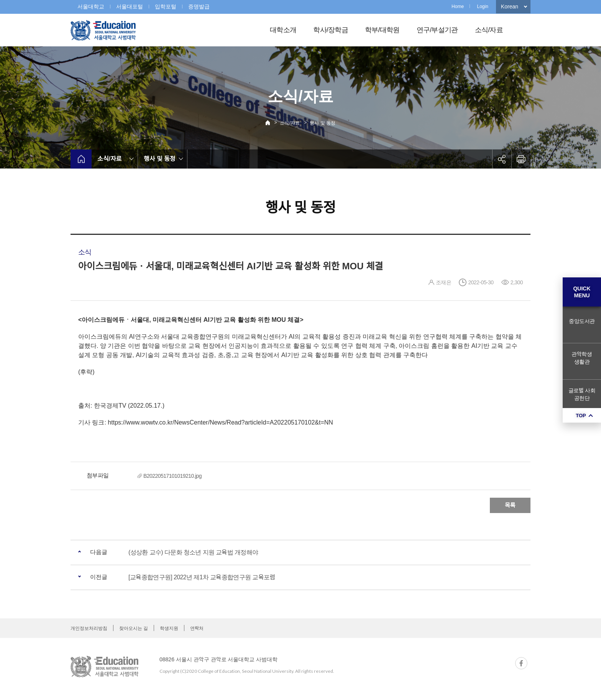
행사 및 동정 (323, 123)
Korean (510, 7)
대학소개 (283, 30)
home (81, 159)
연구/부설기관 (437, 30)
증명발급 (199, 7)
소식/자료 (489, 30)
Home (458, 7)
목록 (510, 505)
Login (482, 7)
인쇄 (521, 159)
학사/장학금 (331, 30)
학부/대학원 (382, 30)
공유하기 (502, 159)
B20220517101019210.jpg (172, 476)
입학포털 (166, 7)
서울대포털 (130, 7)
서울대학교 (91, 7)
